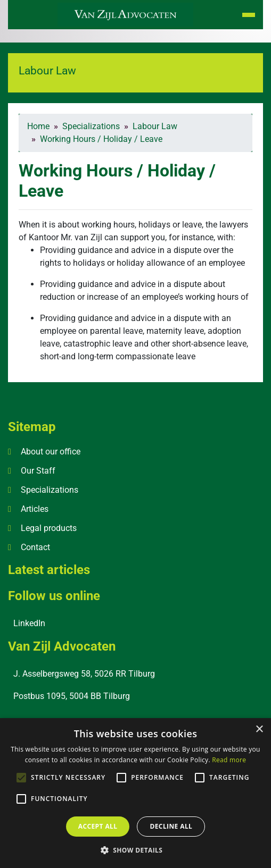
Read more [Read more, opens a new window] (229, 760)
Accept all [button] (98, 826)
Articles (35, 509)
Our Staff (38, 471)
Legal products (49, 528)
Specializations (50, 490)
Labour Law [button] (47, 70)
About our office (51, 452)
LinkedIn (29, 623)
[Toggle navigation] (249, 15)
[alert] (135, 793)
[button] (136, 850)
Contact (35, 547)
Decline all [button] (171, 826)
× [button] (259, 730)
